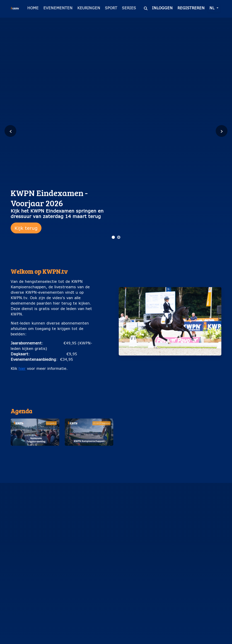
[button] (35, 443)
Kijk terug (26, 228)
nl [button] (213, 8)
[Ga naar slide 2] (119, 237)
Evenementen (58, 8)
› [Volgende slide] (222, 131)
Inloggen (162, 8)
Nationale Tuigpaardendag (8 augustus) (35, 456)
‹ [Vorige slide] (11, 131)
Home (33, 8)
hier (22, 368)
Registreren (191, 8)
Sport (111, 8)
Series (129, 8)
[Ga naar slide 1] (113, 237)
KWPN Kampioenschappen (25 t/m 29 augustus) (89, 456)
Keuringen (89, 8)
